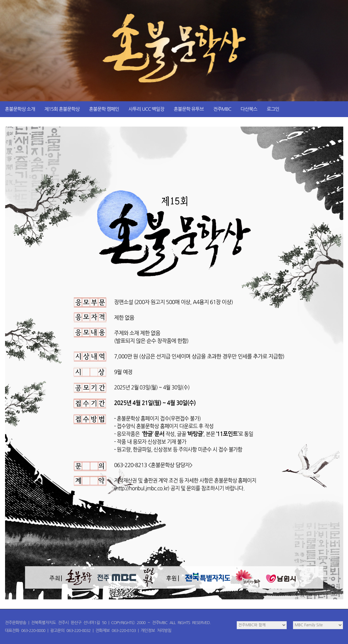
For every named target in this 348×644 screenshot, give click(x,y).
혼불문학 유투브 (189, 109)
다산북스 (249, 109)
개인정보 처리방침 (156, 631)
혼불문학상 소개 (20, 109)
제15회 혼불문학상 (62, 109)
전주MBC (222, 109)
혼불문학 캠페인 (104, 109)
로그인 (273, 109)
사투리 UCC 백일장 (146, 109)
